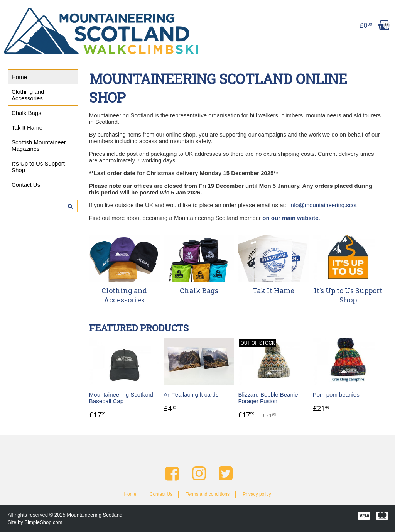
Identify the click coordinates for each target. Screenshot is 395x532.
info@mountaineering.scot (323, 205)
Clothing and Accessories (28, 95)
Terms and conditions (207, 494)
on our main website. (291, 218)
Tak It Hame (27, 128)
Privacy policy (257, 494)
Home (19, 77)
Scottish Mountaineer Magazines (39, 145)
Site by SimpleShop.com (35, 522)
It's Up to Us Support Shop (38, 167)
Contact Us (26, 185)
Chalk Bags (26, 113)
